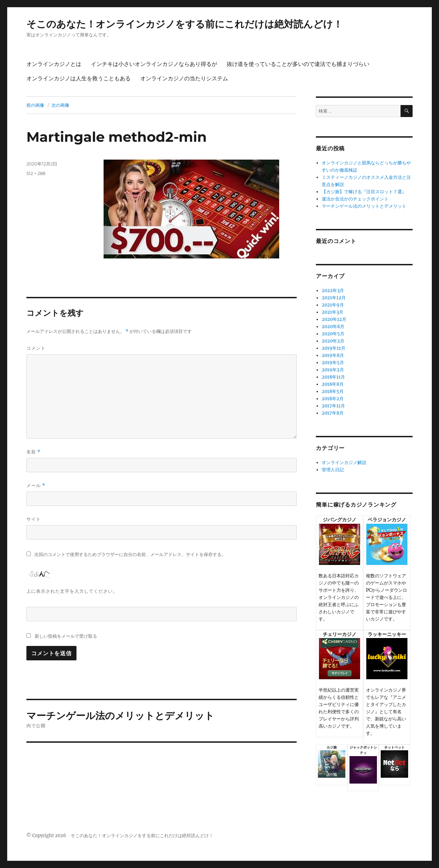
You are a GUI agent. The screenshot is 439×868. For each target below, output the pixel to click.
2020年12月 (334, 319)
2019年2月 (333, 370)
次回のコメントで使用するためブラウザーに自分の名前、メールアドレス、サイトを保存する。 (130, 554)
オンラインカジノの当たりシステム (184, 78)
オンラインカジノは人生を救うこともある (79, 78)
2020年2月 (333, 341)
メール (36, 485)
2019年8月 (333, 355)
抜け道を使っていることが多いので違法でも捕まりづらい (298, 64)
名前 (33, 452)
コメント (36, 348)
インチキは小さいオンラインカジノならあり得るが (154, 64)
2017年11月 (333, 406)
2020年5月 (333, 334)
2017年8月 (333, 413)
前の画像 (35, 105)
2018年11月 (333, 377)
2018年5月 (333, 391)
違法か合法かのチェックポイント (355, 199)
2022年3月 (333, 291)
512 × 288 (36, 173)
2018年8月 (333, 384)
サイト (34, 519)
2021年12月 (334, 298)
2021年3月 (333, 312)
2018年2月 (333, 399)
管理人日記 (333, 470)
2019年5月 (333, 363)
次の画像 (60, 105)
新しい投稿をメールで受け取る (66, 636)
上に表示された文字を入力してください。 (72, 591)
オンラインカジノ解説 (344, 462)
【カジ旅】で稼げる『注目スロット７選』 (364, 192)
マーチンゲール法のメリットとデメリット (364, 206)
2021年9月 (333, 305)
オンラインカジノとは (54, 64)
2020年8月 (333, 327)
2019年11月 (334, 348)
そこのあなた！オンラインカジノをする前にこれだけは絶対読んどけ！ (185, 24)
